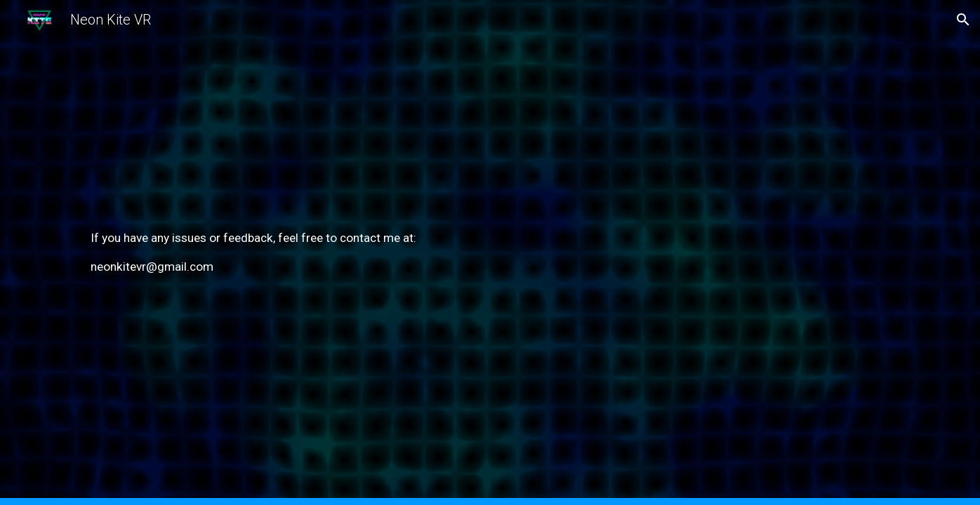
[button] (963, 20)
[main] (490, 252)
